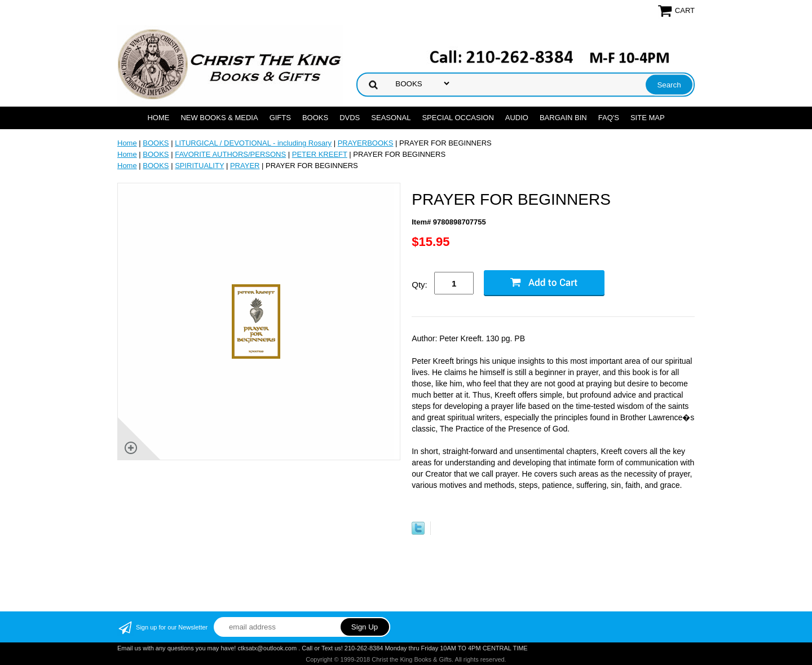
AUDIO (517, 118)
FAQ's (609, 118)
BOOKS (315, 118)
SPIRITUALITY (199, 166)
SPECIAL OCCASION (458, 118)
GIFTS (280, 118)
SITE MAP (648, 118)
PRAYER (245, 166)
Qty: (420, 285)
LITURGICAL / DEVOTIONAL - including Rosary (253, 143)
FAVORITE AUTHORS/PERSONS (230, 154)
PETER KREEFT (320, 154)
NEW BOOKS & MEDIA (219, 118)
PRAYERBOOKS (366, 143)
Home (158, 118)
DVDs (350, 118)
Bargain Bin (563, 118)
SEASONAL (391, 118)
